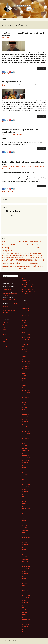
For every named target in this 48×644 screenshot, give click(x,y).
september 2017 (26, 516)
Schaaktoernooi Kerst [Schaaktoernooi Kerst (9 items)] (7, 264)
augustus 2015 (26, 574)
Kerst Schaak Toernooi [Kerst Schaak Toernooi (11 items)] (28, 253)
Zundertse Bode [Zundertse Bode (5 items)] (35, 269)
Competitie (14, 38)
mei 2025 (24, 323)
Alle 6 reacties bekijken (9, 74)
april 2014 (25, 610)
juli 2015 (24, 576)
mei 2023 (24, 378)
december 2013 (26, 619)
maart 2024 (25, 354)
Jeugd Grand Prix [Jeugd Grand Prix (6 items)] (16, 251)
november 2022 (26, 393)
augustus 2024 (26, 344)
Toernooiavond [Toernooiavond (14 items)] (6, 269)
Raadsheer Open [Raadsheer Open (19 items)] (23, 257)
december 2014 (26, 593)
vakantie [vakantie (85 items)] (22, 268)
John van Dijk (21, 134)
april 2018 (25, 499)
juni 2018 (24, 494)
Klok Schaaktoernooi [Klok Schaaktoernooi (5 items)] (38, 253)
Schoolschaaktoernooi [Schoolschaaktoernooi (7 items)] (33, 264)
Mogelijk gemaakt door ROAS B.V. (10, 641)
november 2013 (26, 622)
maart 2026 (25, 306)
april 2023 (25, 381)
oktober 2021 (25, 419)
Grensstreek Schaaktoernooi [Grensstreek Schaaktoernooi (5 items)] (15, 248)
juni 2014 (24, 605)
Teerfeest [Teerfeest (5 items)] (41, 266)
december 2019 (26, 455)
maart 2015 (25, 586)
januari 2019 (25, 480)
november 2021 (26, 417)
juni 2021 (24, 424)
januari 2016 (25, 562)
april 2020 (25, 446)
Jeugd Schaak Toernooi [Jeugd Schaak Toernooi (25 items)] (27, 251)
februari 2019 (25, 477)
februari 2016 (25, 559)
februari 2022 (25, 412)
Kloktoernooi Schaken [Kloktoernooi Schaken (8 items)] (7, 255)
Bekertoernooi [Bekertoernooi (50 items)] (36, 242)
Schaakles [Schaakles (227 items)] (29, 260)
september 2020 (26, 439)
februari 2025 (25, 330)
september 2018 (26, 489)
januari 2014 (25, 617)
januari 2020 (25, 453)
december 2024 (26, 335)
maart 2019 (25, 475)
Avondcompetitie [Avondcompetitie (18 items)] (17, 242)
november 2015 (26, 566)
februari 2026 (25, 308)
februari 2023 (25, 385)
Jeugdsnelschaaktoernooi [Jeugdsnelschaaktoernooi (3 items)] (38, 251)
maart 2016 (25, 557)
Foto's (5, 327)
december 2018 (26, 482)
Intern (19, 38)
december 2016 (26, 535)
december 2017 (26, 508)
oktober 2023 (25, 366)
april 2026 (25, 303)
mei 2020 (24, 443)
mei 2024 (24, 349)
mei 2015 (24, 581)
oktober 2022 (25, 395)
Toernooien (23, 84)
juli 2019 (24, 465)
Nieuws (13, 84)
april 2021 (25, 426)
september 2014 (26, 600)
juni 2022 (24, 402)
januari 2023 (25, 388)
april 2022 (25, 407)
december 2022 (26, 390)
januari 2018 (25, 506)
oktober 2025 (25, 316)
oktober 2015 (25, 569)
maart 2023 (25, 383)
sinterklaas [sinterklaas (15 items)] (5, 266)
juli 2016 (24, 547)
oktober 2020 (25, 436)
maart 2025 (25, 328)
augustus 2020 (26, 441)
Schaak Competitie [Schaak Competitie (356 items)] (16, 260)
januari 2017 (25, 533)
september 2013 (26, 627)
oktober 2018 (25, 487)
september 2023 (26, 369)
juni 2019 (24, 467)
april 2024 (25, 352)
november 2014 (26, 595)
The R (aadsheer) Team (12, 82)
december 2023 (26, 361)
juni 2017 (24, 521)
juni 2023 (24, 376)
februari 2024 (25, 357)
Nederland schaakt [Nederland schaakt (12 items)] (17, 255)
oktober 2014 (25, 598)
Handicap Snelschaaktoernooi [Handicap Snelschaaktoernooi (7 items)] (27, 248)
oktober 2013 (25, 624)
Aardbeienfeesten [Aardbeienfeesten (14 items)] (7, 242)
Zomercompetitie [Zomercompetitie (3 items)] (29, 269)
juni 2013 (24, 629)
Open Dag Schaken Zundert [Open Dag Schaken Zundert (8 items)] (12, 257)
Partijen (5, 339)
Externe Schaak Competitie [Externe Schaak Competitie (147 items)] (22, 244)
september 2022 (26, 398)
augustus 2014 (26, 603)
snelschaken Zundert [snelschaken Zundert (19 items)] (23, 266)
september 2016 (26, 542)
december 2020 (26, 431)
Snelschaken (39, 84)
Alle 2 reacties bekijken (9, 191)
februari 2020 (25, 451)
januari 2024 (25, 359)
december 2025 (26, 311)
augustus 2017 (26, 518)
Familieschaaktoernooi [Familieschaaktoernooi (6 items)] (38, 245)
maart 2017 (25, 528)
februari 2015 (25, 588)
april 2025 (25, 325)
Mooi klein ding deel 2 (27, 287)
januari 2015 (25, 590)
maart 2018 (25, 501)
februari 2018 (25, 504)
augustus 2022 (26, 400)
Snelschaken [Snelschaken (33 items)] (12, 266)
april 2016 (25, 554)
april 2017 (25, 525)
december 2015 (26, 564)
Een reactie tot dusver (9, 122)
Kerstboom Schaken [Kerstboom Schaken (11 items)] (17, 253)
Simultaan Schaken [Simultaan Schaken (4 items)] (42, 264)
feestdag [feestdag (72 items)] (5, 248)
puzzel (5, 342)
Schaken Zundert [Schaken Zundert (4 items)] (24, 264)
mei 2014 (24, 607)
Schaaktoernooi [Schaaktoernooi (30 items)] (39, 260)
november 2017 (26, 511)
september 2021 (26, 422)
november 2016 (26, 537)
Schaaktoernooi (32, 84)
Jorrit (24, 38)
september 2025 (26, 318)
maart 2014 (25, 612)
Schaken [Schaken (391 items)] (17, 263)
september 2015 (26, 571)
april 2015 (25, 583)
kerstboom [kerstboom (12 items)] (9, 253)
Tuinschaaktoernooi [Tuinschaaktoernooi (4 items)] (15, 269)
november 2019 (26, 458)
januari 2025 (25, 332)
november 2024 (26, 337)
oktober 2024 (25, 340)
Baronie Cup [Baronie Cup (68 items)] (26, 242)
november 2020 (26, 434)
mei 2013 (24, 631)
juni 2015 (24, 578)
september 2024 (26, 342)
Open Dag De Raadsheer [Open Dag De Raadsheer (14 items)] (29, 255)
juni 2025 (24, 320)
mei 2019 (24, 470)
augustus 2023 (26, 371)
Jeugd (5, 332)
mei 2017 (24, 523)
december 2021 (26, 414)
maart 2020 (25, 448)
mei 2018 (24, 496)
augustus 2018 (26, 492)
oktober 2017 (25, 513)
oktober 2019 (25, 460)
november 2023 (26, 364)
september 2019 (26, 463)
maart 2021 (25, 429)
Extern (5, 325)
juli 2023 (24, 373)
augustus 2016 (26, 545)
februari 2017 (25, 530)
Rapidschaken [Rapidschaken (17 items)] (32, 257)
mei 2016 (24, 552)
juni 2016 (24, 549)
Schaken (17, 84)
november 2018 (26, 484)
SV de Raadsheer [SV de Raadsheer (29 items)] (34, 266)
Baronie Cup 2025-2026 (28, 289)
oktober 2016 (25, 540)
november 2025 (26, 313)
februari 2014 (25, 615)
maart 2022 (25, 410)
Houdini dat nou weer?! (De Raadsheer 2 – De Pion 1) (10, 294)
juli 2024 (24, 347)
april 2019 (25, 472)
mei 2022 (24, 405)
